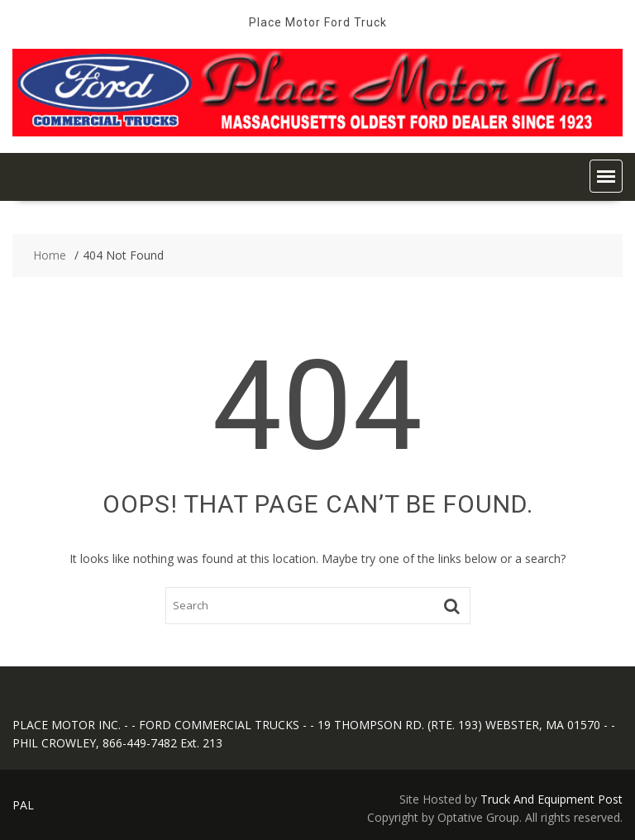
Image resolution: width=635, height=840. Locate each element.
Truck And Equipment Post (551, 799)
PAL (23, 805)
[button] (606, 176)
